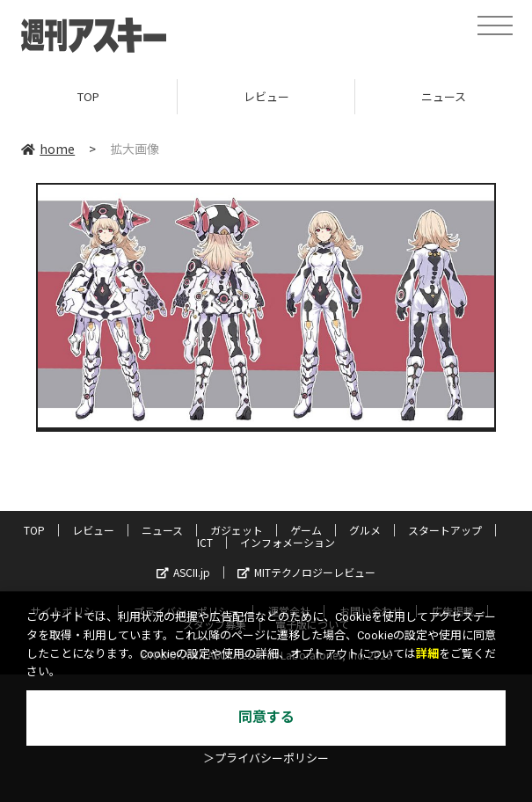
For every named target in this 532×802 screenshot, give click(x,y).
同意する (266, 717)
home (48, 149)
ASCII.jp (183, 572)
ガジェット (237, 530)
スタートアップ (445, 530)
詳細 (427, 654)
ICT (205, 542)
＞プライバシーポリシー (266, 758)
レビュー (266, 96)
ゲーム (306, 530)
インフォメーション (288, 542)
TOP (88, 96)
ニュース (162, 530)
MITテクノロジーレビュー (306, 572)
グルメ (365, 530)
